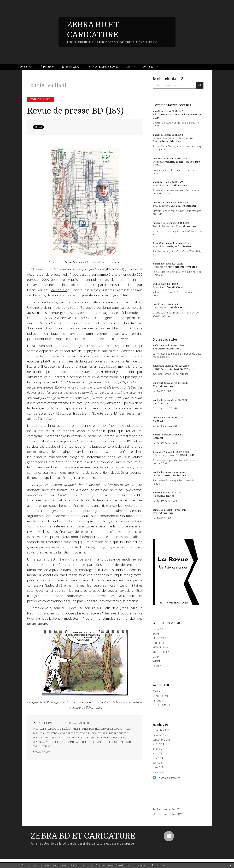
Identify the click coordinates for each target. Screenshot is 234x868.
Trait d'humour (177, 186)
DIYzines (157, 691)
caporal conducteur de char (170, 138)
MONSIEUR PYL (161, 647)
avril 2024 (158, 763)
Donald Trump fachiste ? (169, 476)
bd (52, 729)
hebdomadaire (58, 733)
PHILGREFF (159, 643)
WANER (157, 661)
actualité (106, 729)
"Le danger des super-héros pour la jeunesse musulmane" (84, 511)
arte (71, 733)
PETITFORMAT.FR (162, 705)
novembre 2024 (161, 730)
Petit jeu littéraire (179, 247)
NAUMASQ (158, 629)
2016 (42, 733)
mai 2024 (158, 758)
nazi (77, 742)
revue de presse (121, 729)
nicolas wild (40, 737)
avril (36, 733)
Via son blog (60, 290)
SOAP (156, 657)
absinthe (108, 733)
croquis (91, 737)
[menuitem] (28, 67)
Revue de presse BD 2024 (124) (173, 455)
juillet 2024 (159, 749)
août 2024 (158, 744)
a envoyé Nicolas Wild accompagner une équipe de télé (100, 318)
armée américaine (122, 742)
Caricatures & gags (102, 67)
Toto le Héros (161, 206)
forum (37, 746)
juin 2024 (158, 754)
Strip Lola (71, 67)
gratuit (59, 729)
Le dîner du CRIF (164, 403)
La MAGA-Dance (164, 496)
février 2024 (159, 772)
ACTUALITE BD (82, 723)
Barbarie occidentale (167, 141)
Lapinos (158, 307)
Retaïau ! (159, 438)
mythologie (104, 742)
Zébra (156, 114)
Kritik (131, 67)
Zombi (157, 186)
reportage (80, 733)
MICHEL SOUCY (161, 652)
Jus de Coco (175, 287)
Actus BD (150, 67)
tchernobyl (95, 733)
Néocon (158, 421)
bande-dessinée (90, 729)
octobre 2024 (160, 735)
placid (62, 737)
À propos (48, 67)
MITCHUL (158, 701)
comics (85, 742)
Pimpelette (160, 267)
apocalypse (121, 733)
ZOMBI (156, 634)
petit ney (46, 746)
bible (93, 742)
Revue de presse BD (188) (75, 111)
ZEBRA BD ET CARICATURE (83, 836)
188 (47, 733)
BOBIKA (157, 666)
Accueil (27, 67)
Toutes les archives (169, 778)
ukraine (53, 737)
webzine (45, 729)
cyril (156, 162)
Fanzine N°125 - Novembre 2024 (174, 369)
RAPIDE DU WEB (161, 696)
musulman (39, 742)
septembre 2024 (162, 740)
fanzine (76, 729)
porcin (111, 737)
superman (68, 742)
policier (101, 737)
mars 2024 (159, 767)
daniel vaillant (76, 737)
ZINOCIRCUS (160, 638)
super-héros (54, 742)
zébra (68, 729)
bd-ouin (121, 737)
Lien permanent (44, 723)
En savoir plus (158, 865)
